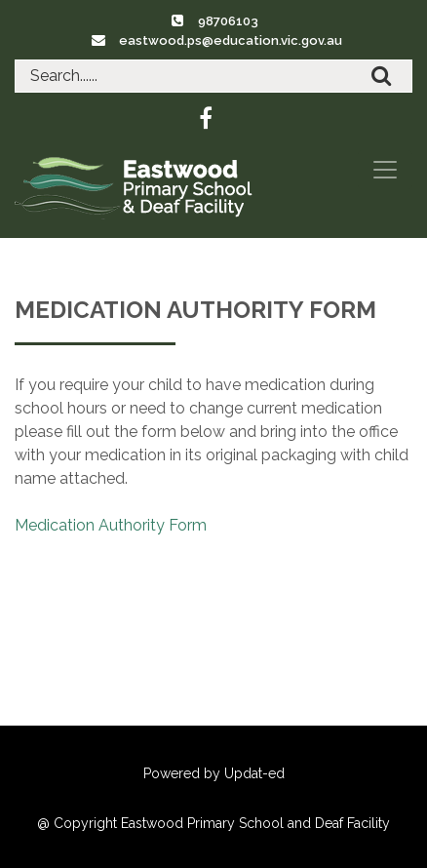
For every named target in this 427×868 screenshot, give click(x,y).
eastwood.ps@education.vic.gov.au (231, 40)
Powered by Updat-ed (214, 773)
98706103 (228, 21)
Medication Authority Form (111, 525)
